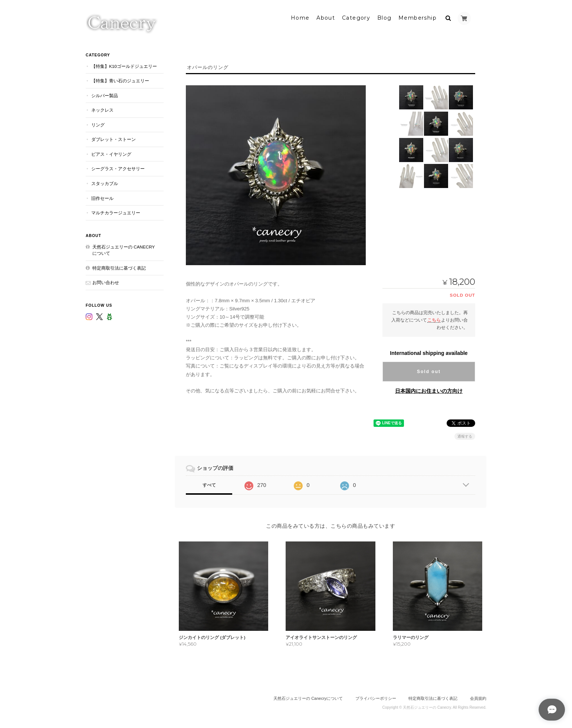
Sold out (429, 371)
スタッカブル (105, 183)
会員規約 (478, 698)
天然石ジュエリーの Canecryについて (124, 249)
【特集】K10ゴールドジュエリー (124, 65)
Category (356, 17)
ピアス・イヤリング (111, 153)
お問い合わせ (106, 282)
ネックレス (102, 109)
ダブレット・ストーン (114, 139)
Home (300, 17)
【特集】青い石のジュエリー (120, 80)
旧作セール (102, 197)
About (326, 17)
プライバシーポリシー (376, 698)
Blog (384, 17)
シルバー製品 (105, 95)
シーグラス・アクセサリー (118, 168)
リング (98, 124)
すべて (209, 484)
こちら (434, 319)
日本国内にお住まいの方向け (429, 390)
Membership (418, 17)
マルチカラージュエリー (116, 212)
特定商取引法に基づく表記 (119, 267)
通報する (465, 436)
